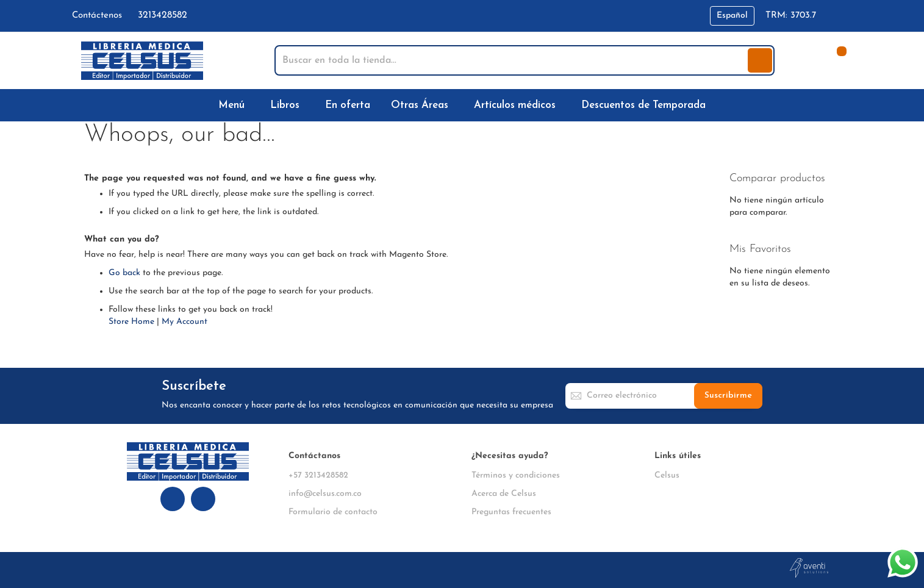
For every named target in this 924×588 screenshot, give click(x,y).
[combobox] (512, 60)
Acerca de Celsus (504, 494)
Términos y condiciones (516, 475)
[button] (732, 16)
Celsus (667, 475)
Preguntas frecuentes (511, 512)
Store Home (131, 322)
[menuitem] (234, 105)
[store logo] (142, 61)
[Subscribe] (728, 396)
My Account (184, 322)
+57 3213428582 (318, 475)
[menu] (462, 105)
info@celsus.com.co (325, 494)
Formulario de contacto (333, 512)
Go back (124, 273)
